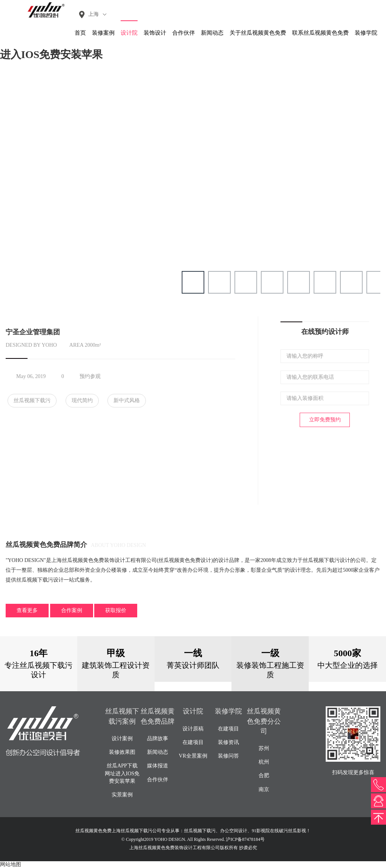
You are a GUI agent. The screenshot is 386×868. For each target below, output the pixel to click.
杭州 (264, 762)
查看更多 (27, 610)
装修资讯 (228, 742)
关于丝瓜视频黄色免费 (258, 33)
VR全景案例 (193, 756)
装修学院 (366, 33)
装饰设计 (155, 33)
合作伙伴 (184, 33)
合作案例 (72, 610)
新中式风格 (127, 400)
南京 (264, 789)
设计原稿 (193, 729)
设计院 (129, 33)
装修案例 (103, 33)
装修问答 (228, 756)
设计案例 (122, 739)
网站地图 (11, 864)
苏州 (264, 748)
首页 (80, 33)
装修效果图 (122, 752)
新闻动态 (212, 33)
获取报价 (116, 610)
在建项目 (193, 742)
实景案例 (122, 795)
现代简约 (82, 400)
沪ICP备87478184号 (245, 839)
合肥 (264, 775)
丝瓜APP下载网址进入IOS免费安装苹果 (122, 773)
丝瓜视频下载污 (32, 400)
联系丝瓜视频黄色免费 (320, 33)
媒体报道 (158, 766)
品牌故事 (158, 739)
